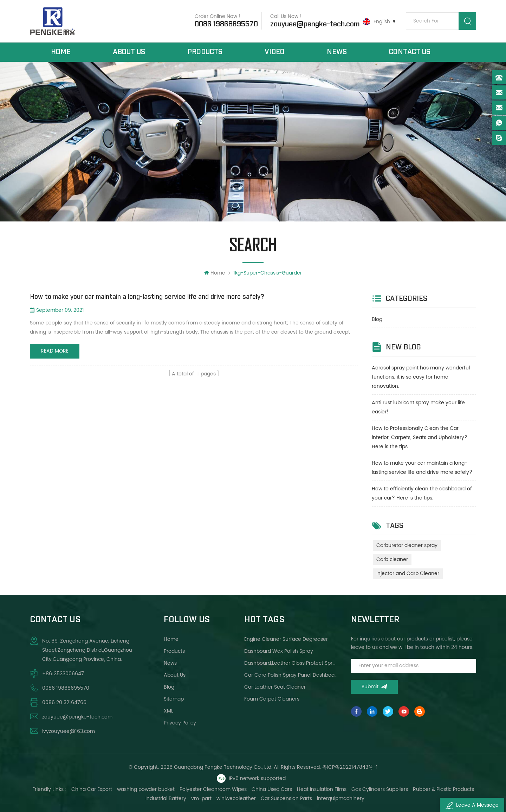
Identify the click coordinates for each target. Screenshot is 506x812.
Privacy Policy (180, 723)
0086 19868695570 (226, 24)
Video (275, 52)
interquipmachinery (341, 798)
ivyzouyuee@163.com (69, 731)
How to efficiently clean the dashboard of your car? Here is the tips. (422, 493)
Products (205, 52)
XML (168, 711)
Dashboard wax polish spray (279, 651)
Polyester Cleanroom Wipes (213, 789)
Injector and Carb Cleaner (408, 573)
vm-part (201, 798)
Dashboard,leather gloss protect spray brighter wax (291, 663)
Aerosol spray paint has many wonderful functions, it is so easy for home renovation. (421, 377)
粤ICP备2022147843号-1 (350, 767)
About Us (129, 52)
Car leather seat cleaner (275, 687)
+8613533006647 (63, 674)
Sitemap (174, 699)
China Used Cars (272, 789)
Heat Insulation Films (322, 789)
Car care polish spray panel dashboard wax (291, 675)
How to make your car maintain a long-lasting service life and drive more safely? (422, 468)
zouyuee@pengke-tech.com (315, 24)
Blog (377, 319)
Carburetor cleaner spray (407, 545)
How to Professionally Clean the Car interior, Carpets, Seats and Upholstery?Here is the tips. (420, 437)
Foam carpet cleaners (272, 699)
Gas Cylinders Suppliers (380, 789)
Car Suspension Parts (286, 798)
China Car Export (92, 789)
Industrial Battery (166, 798)
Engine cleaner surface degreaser (286, 639)
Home (61, 52)
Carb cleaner (392, 559)
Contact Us (410, 52)
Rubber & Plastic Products (443, 789)
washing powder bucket (146, 789)
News (337, 52)
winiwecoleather (236, 798)
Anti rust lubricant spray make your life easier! (418, 407)
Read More (55, 351)
